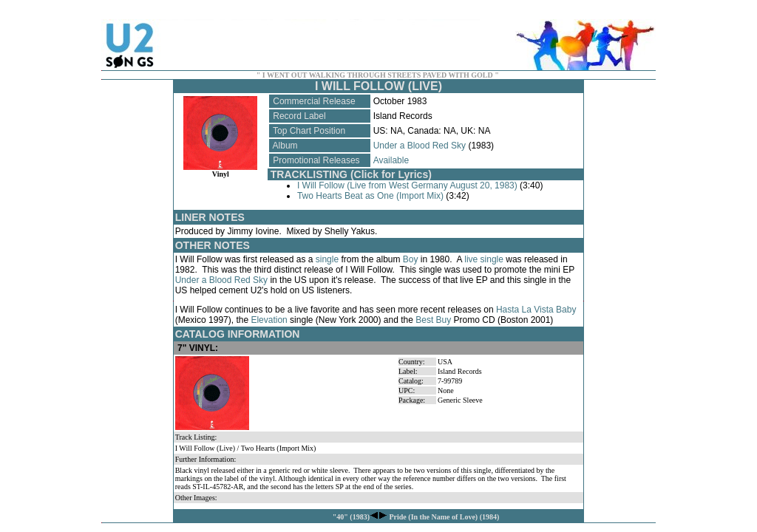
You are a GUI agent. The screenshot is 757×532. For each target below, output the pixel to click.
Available (391, 160)
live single (484, 259)
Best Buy (433, 320)
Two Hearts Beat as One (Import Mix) (370, 196)
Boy (411, 259)
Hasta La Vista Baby (536, 310)
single (327, 259)
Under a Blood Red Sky (420, 146)
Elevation (269, 320)
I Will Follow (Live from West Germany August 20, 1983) (407, 185)
